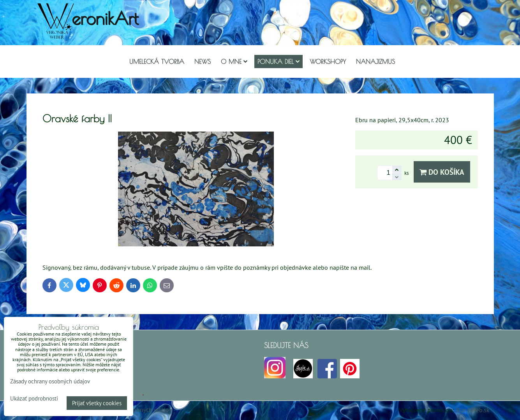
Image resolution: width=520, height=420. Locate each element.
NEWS (203, 62)
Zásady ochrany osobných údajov (50, 381)
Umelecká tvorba (157, 62)
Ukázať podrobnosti (34, 399)
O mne (234, 62)
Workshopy (328, 62)
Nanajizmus (375, 62)
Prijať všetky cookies (97, 403)
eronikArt (105, 18)
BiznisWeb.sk (473, 410)
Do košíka (442, 172)
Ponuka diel (279, 62)
